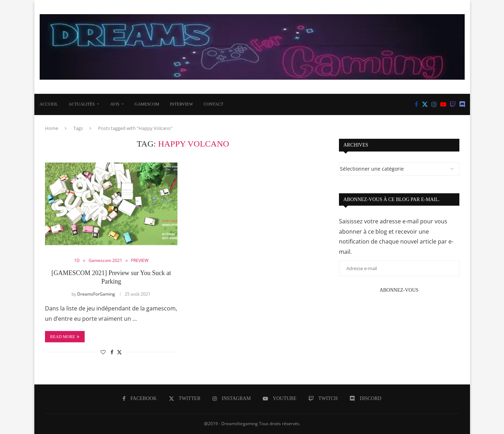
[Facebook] (417, 104)
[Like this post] (103, 352)
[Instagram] (434, 104)
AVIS (115, 104)
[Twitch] (453, 104)
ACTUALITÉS (82, 104)
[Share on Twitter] (119, 352)
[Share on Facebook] (112, 352)
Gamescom (147, 104)
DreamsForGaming (96, 294)
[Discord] (462, 104)
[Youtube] (443, 104)
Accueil (49, 104)
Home (52, 128)
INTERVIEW (181, 104)
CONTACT (214, 104)
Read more (65, 337)
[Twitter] (425, 104)
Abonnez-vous (399, 290)
